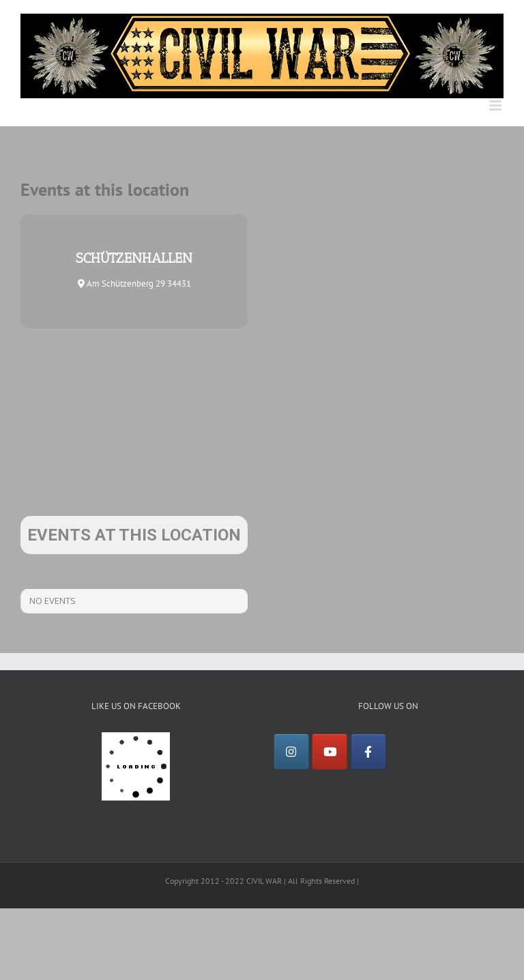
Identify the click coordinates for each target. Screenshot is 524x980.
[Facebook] (368, 752)
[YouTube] (330, 752)
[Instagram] (291, 752)
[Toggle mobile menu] (496, 105)
